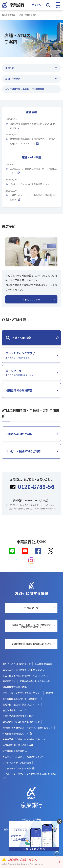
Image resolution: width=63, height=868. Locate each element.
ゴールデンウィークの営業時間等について (30, 184)
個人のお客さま (8, 15)
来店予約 (10, 68)
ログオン (36, 5)
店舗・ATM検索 (13, 79)
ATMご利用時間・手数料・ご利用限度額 (25, 89)
